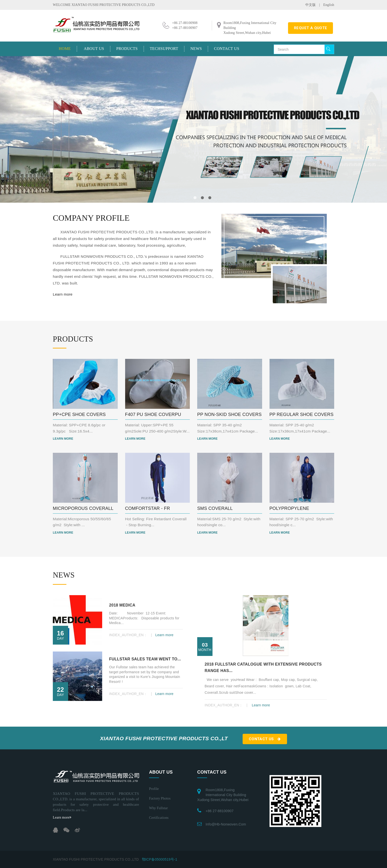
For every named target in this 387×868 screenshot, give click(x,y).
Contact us (227, 49)
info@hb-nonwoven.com (226, 824)
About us (94, 49)
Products (127, 49)
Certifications (159, 818)
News (196, 49)
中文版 (311, 5)
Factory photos (160, 798)
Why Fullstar (158, 808)
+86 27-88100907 (220, 811)
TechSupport (164, 49)
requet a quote (311, 28)
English (329, 5)
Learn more (63, 294)
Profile (154, 789)
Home (65, 49)
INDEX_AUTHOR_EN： (129, 635)
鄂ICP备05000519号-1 (160, 859)
